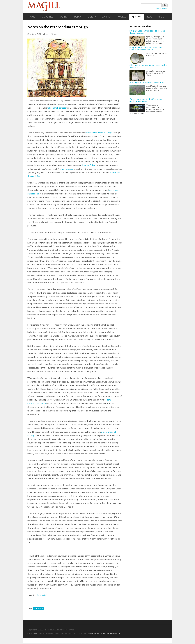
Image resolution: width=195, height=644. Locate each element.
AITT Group (52, 34)
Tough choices (66, 169)
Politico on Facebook (111, 633)
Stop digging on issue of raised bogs (147, 82)
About (162, 17)
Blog (149, 17)
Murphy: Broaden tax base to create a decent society (147, 32)
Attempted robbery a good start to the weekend (148, 66)
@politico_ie (93, 633)
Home (32, 17)
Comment (107, 17)
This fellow (40, 403)
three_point (42, 595)
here (35, 633)
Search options (162, 9)
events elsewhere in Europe (99, 133)
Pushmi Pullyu (89, 165)
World (122, 17)
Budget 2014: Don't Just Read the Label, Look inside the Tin (146, 49)
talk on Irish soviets (57, 108)
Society (91, 17)
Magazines (47, 17)
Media (78, 17)
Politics (64, 17)
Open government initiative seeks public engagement (146, 100)
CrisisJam (38, 608)
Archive (136, 17)
